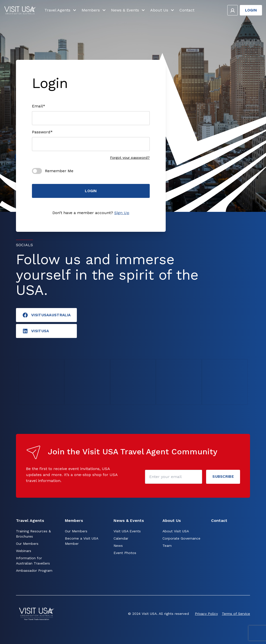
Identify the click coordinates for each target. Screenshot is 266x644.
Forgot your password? (130, 158)
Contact (187, 12)
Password (42, 132)
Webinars (24, 551)
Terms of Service (236, 614)
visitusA (36, 331)
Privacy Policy (206, 614)
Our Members (27, 544)
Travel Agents (61, 12)
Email (39, 106)
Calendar (121, 538)
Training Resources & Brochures (33, 534)
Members (94, 12)
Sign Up (122, 213)
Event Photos (125, 553)
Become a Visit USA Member (81, 541)
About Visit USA (176, 531)
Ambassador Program (34, 570)
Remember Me (59, 171)
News (118, 546)
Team (167, 546)
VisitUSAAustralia (46, 315)
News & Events (129, 12)
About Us (163, 12)
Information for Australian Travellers (33, 561)
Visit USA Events (127, 531)
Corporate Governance (181, 538)
